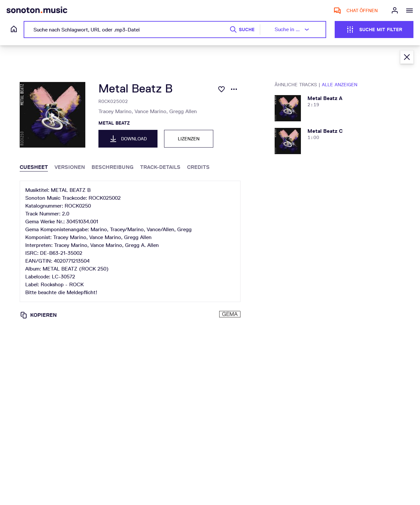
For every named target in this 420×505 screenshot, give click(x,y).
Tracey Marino (116, 111)
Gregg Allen (183, 111)
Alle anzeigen (340, 85)
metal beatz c (325, 131)
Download (128, 139)
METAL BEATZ (114, 123)
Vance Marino (152, 111)
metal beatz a (325, 98)
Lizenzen (189, 139)
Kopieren (38, 315)
